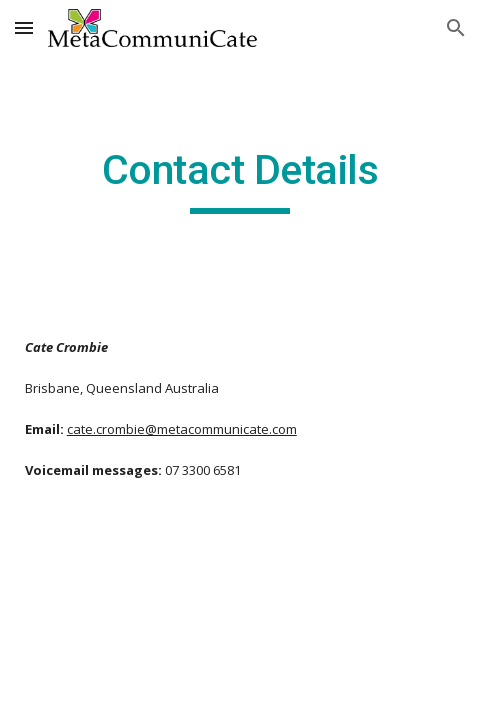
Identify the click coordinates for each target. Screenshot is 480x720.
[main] (240, 179)
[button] (24, 27)
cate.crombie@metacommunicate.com (182, 429)
